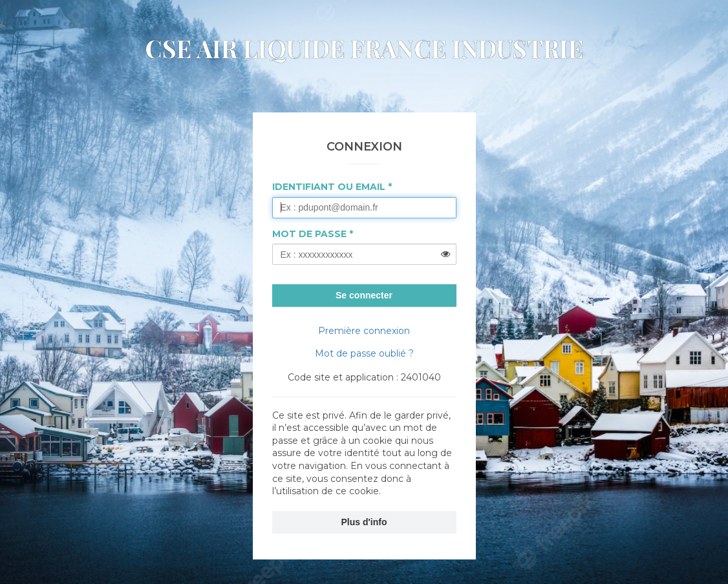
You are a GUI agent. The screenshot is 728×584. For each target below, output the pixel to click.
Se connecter (364, 295)
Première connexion (364, 331)
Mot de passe (309, 234)
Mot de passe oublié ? (364, 353)
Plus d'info (364, 522)
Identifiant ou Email (329, 187)
